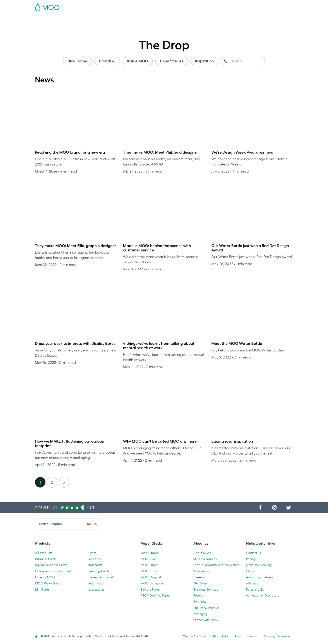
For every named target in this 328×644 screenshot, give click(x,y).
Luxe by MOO (45, 577)
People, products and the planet (216, 565)
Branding (107, 61)
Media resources (205, 559)
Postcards (71, 18)
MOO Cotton (150, 571)
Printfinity (200, 602)
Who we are (202, 571)
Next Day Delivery (259, 565)
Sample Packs (150, 589)
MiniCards (42, 589)
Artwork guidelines (259, 577)
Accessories (157, 18)
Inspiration (204, 61)
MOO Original (151, 577)
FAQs (250, 571)
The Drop (164, 45)
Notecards (95, 565)
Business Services (184, 18)
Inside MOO (138, 61)
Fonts (238, 636)
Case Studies (172, 61)
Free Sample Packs (201, 6)
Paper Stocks (150, 553)
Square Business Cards (51, 565)
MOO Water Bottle (48, 583)
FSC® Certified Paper (155, 595)
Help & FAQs (239, 18)
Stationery (135, 18)
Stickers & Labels (96, 18)
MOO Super (149, 565)
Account (225, 6)
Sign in (240, 6)
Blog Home (77, 61)
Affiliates (252, 583)
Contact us (253, 553)
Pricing (251, 559)
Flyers (118, 18)
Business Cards (46, 18)
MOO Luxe (148, 559)
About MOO (202, 553)
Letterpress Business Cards (54, 571)
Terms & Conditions (195, 636)
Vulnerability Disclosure (263, 595)
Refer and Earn (256, 589)
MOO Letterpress (153, 583)
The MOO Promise (206, 608)
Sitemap (252, 636)
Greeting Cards (98, 571)
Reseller (199, 595)
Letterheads (96, 583)
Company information (277, 636)
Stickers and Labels (101, 577)
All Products (44, 553)
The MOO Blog (213, 18)
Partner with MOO (206, 620)
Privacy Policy (221, 636)
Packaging (200, 614)
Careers (199, 577)
